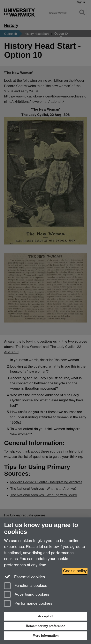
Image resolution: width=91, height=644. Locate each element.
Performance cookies (28, 604)
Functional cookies (26, 586)
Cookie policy (75, 571)
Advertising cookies (27, 595)
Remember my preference (46, 626)
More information (46, 636)
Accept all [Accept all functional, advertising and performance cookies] (46, 616)
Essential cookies (25, 577)
